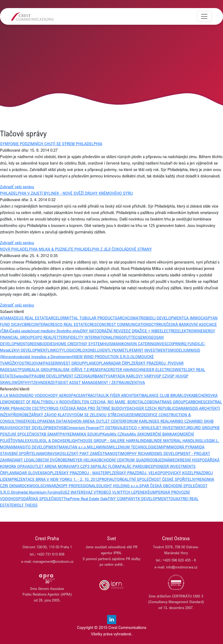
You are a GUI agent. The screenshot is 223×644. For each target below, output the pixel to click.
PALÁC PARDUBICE (136, 466)
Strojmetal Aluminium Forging (35, 492)
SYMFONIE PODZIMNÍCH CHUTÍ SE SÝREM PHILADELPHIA (51, 144)
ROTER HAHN (122, 369)
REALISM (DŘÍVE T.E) (72, 369)
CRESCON (96, 324)
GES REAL (161, 421)
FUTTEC (131, 337)
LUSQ (206, 440)
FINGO (119, 337)
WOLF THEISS (25, 505)
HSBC (64, 428)
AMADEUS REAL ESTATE (27, 318)
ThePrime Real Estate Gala (85, 499)
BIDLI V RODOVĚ (60, 402)
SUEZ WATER (72, 492)
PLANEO (92, 363)
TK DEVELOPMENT (152, 499)
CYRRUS (159, 324)
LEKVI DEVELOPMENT (29, 350)
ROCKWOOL (30, 486)
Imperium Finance (84, 428)
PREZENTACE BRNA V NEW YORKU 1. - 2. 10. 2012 (55, 479)
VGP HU (174, 376)
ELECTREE (169, 331)
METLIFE (126, 350)
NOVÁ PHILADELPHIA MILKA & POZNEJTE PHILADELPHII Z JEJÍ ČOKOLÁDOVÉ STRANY (76, 249)
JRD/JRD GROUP (200, 428)
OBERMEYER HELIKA (78, 460)
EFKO (28, 421)
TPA (33, 376)
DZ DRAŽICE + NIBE (143, 331)
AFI (3, 318)
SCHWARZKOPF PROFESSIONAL (68, 486)
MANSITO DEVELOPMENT (36, 447)
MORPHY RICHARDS (139, 453)
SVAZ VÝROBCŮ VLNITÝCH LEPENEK (115, 492)
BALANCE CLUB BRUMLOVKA (168, 395)
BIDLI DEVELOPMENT (165, 318)
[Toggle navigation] (204, 16)
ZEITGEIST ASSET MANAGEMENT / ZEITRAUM (90, 382)
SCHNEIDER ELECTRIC (153, 369)
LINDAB (145, 440)
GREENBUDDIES (41, 344)
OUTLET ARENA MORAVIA (52, 466)
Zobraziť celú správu (17, 187)
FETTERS (60, 337)
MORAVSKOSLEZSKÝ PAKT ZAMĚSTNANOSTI (81, 453)
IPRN (176, 344)
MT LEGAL (26, 460)
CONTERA (40, 324)
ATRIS (141, 318)
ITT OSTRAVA (110, 428)
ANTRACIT (89, 395)
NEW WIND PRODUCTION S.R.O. (102, 357)
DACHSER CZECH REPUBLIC (151, 408)
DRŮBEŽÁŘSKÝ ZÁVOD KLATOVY (45, 415)
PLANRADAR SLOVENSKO (27, 473)
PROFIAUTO (109, 479)
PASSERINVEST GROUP (64, 363)
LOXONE (88, 350)
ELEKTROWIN (189, 331)
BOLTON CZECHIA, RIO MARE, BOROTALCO (112, 402)
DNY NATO (90, 331)
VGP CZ (160, 376)
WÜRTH (21, 382)
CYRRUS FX (54, 408)
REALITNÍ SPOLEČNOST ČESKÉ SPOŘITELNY (158, 479)
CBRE (26, 324)
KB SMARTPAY (54, 434)
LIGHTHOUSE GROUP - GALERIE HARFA (104, 440)
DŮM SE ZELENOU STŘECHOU (101, 415)
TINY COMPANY (122, 499)
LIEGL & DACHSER (53, 440)
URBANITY (99, 376)
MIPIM (165, 447)
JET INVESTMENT (170, 428)
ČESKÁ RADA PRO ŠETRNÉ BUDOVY (95, 408)
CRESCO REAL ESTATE (68, 324)
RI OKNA (12, 486)
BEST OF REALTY (31, 402)
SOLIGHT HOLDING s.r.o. (118, 486)
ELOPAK (40, 421)
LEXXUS (30, 440)
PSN (23, 369)
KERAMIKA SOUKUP (85, 434)
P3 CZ (80, 466)
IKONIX (127, 344)
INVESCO (164, 344)
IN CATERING (145, 344)
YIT (30, 382)
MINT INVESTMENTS (152, 350)
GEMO (143, 337)
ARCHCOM (127, 318)
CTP (40, 408)
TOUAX (174, 499)
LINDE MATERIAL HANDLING (176, 440)
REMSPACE (100, 369)
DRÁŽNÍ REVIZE (112, 331)
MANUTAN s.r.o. (73, 447)
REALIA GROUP (40, 369)
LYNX (114, 350)
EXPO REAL (43, 337)
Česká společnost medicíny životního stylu (45, 331)
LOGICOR (72, 350)
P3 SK (90, 466)
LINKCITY (56, 350)
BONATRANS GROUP (168, 402)
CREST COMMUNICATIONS (128, 324)
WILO (10, 382)
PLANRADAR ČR (113, 363)
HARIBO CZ (179, 421)
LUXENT (102, 350)
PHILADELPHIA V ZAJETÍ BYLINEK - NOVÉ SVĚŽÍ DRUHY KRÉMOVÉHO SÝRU (66, 193)
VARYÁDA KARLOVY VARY (131, 376)
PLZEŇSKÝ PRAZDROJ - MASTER (79, 473)
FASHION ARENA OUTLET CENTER (95, 421)
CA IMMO (192, 318)
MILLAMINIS (98, 447)
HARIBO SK (199, 421)
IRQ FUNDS (190, 344)
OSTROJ (26, 363)
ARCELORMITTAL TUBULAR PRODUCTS (83, 318)
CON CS (30, 408)
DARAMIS (184, 408)
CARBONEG (196, 402)
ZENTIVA (137, 382)
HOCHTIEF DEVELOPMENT (36, 428)
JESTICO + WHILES (139, 428)
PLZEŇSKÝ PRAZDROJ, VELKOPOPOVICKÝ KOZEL (151, 473)
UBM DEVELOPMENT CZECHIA (63, 376)
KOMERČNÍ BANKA (158, 434)
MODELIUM (180, 350)
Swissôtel (21, 376)
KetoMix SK (132, 434)
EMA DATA (56, 421)
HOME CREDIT (68, 344)
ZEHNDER (42, 382)
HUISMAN (112, 344)
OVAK (38, 363)
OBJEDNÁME (164, 460)
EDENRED (136, 415)
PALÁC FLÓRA (107, 466)
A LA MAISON (12, 395)
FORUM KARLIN (138, 421)
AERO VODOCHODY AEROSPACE (52, 395)
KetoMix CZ (112, 434)
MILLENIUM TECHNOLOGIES (134, 447)
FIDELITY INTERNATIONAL (91, 337)
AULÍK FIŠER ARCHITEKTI (120, 395)
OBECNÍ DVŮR (48, 460)
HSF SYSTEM (92, 344)
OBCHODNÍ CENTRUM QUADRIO (124, 460)
